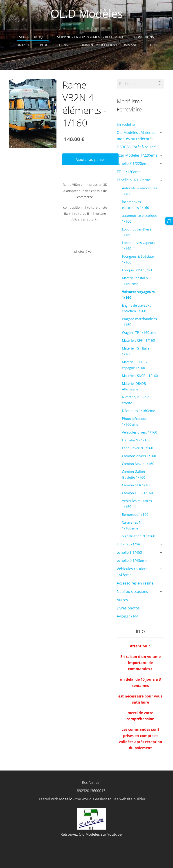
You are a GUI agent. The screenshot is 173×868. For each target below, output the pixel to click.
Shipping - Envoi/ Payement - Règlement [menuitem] (90, 37)
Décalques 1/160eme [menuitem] (138, 411)
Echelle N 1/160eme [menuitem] (133, 180)
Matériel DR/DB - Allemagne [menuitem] (135, 386)
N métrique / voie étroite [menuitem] (136, 400)
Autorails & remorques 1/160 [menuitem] (139, 191)
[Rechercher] (140, 84)
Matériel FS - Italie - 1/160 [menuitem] (137, 351)
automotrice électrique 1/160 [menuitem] (139, 218)
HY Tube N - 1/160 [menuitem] (136, 440)
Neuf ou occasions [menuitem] (132, 591)
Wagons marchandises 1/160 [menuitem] (139, 322)
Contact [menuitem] (22, 45)
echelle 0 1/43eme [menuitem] (132, 560)
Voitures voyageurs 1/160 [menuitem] (138, 294)
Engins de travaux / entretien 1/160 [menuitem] (137, 308)
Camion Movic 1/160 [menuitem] (138, 464)
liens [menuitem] (154, 45)
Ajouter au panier (90, 159)
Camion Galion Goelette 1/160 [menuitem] (134, 474)
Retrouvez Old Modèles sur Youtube (91, 834)
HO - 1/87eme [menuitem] (128, 544)
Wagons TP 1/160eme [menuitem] (139, 332)
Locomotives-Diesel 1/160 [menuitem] (137, 232)
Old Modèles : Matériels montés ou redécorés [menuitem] (137, 136)
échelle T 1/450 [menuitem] (129, 552)
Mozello (66, 799)
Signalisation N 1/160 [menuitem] (139, 536)
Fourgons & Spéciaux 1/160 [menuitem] (138, 259)
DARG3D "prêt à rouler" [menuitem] (137, 147)
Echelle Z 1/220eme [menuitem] (133, 164)
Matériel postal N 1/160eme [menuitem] (135, 281)
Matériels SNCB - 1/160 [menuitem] (140, 376)
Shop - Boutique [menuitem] (33, 37)
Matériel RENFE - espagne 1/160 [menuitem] (135, 365)
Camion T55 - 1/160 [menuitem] (137, 493)
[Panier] (169, 221)
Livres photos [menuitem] (128, 608)
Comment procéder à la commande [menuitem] (109, 45)
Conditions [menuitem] (144, 37)
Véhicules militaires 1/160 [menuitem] (137, 504)
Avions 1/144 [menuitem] (128, 616)
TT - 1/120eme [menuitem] (129, 172)
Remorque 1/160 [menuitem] (135, 514)
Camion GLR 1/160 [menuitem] (137, 485)
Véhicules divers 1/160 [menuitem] (140, 432)
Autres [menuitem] (122, 600)
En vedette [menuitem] (126, 124)
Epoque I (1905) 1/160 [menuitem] (139, 270)
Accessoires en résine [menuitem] (135, 583)
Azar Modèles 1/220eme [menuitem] (137, 155)
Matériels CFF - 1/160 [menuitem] (138, 340)
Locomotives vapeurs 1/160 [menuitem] (138, 246)
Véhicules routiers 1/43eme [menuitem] (132, 572)
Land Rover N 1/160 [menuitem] (138, 448)
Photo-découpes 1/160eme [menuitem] (135, 421)
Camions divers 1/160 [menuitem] (139, 456)
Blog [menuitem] (44, 45)
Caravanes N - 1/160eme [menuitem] (133, 525)
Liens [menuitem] (63, 45)
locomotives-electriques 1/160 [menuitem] (136, 205)
